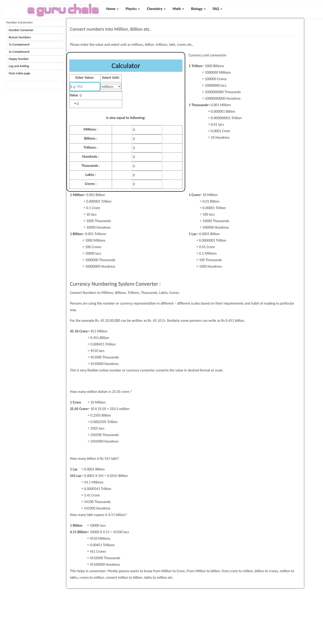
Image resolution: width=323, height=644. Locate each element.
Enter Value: (85, 77)
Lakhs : (91, 175)
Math (178, 9)
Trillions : (91, 147)
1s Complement (19, 44)
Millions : (91, 129)
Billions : (91, 138)
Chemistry (156, 9)
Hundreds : (91, 156)
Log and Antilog (19, 66)
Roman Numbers (20, 37)
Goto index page (20, 73)
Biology (198, 9)
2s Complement (19, 52)
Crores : (91, 184)
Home (112, 9)
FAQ (217, 9)
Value (74, 95)
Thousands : (91, 166)
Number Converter (21, 30)
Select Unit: (111, 77)
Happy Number (19, 59)
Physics (133, 9)
